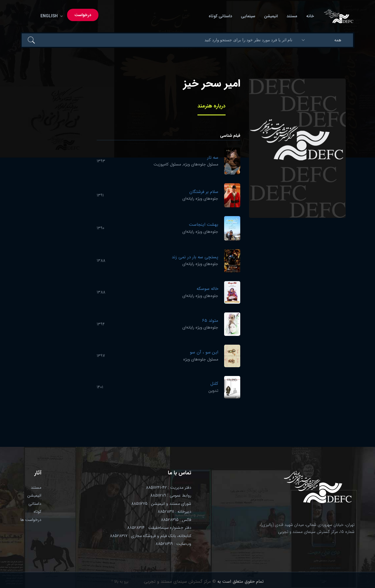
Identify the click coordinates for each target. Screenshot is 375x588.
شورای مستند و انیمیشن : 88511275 (161, 504)
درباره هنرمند (212, 106)
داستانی (35, 504)
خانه (310, 16)
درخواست (83, 15)
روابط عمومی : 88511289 (171, 495)
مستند (292, 16)
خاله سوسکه (207, 289)
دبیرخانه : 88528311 (174, 512)
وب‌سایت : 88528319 (173, 544)
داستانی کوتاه (220, 16)
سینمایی (248, 16)
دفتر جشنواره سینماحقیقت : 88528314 (159, 528)
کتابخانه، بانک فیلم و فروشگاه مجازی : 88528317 (151, 536)
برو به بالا (120, 582)
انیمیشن (271, 16)
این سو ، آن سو (204, 352)
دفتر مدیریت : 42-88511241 (169, 488)
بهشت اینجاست (204, 225)
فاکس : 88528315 (176, 520)
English (50, 16)
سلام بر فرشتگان (204, 192)
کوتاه (37, 512)
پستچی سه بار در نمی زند (195, 257)
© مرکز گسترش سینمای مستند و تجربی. (179, 582)
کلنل (214, 384)
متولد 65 (210, 321)
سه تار (213, 158)
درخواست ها (31, 520)
